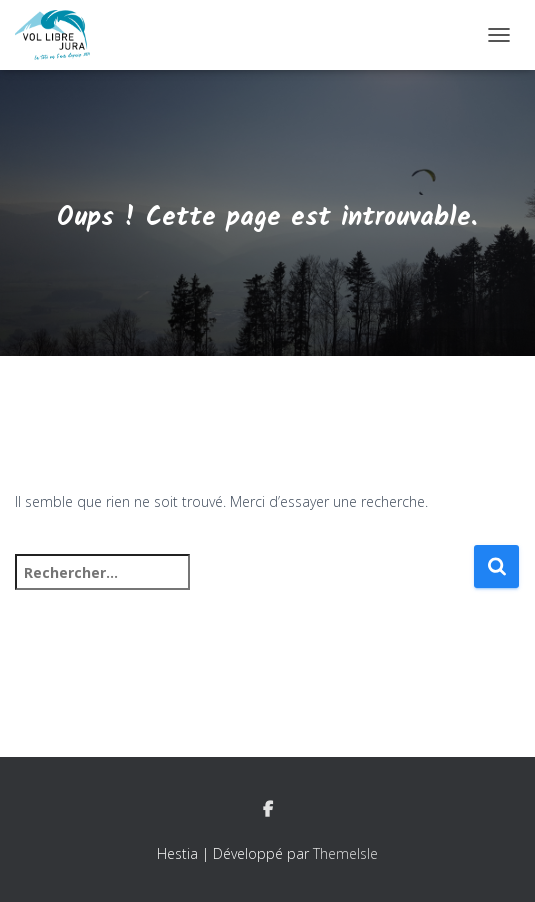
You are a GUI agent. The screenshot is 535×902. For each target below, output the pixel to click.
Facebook (268, 810)
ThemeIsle (345, 853)
